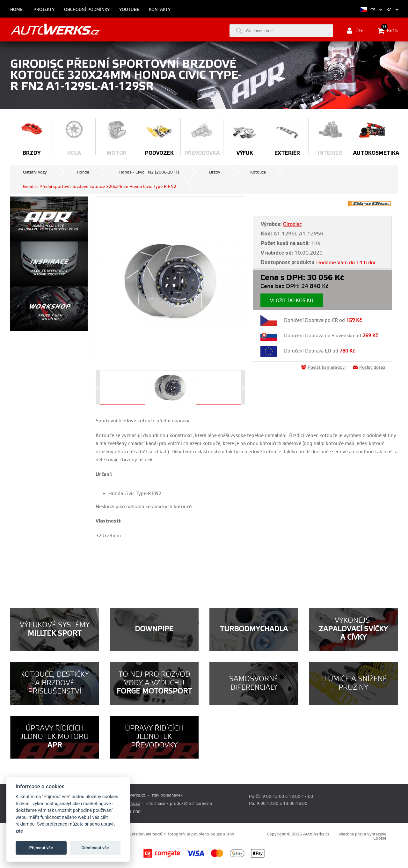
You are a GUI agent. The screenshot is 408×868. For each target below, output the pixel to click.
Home (16, 10)
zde (19, 831)
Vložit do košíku (292, 301)
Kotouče (258, 172)
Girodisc (292, 224)
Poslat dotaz (369, 367)
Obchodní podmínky (87, 10)
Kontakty (160, 10)
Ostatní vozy (35, 172)
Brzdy (215, 172)
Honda (83, 172)
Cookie (380, 838)
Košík (388, 31)
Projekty (44, 10)
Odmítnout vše (95, 848)
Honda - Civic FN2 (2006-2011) (149, 172)
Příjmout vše (41, 848)
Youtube (129, 10)
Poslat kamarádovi (323, 367)
